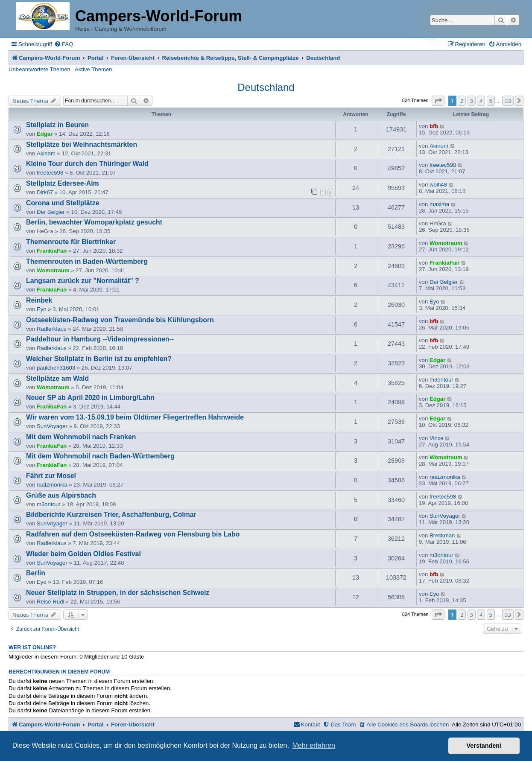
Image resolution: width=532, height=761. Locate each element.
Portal (95, 58)
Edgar (45, 134)
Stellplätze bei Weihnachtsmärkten (82, 144)
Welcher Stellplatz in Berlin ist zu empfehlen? (99, 359)
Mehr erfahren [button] (314, 745)
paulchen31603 (56, 368)
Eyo (42, 309)
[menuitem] (64, 44)
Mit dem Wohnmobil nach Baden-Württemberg (100, 456)
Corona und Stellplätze (63, 203)
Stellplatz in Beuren (57, 125)
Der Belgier (51, 212)
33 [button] (508, 101)
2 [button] (462, 101)
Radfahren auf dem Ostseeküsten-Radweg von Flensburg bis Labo (133, 534)
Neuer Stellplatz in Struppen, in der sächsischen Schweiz (118, 593)
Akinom (46, 153)
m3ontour (441, 380)
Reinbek (39, 300)
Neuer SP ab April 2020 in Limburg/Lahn (90, 398)
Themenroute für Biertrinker (71, 242)
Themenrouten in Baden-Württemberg (87, 261)
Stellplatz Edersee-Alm (63, 183)
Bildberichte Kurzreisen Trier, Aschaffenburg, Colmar (111, 515)
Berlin (36, 573)
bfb (434, 126)
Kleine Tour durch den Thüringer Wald (87, 164)
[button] (438, 101)
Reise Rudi (51, 602)
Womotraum (446, 243)
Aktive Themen (94, 69)
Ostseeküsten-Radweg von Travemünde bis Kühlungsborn (120, 320)
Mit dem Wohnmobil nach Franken (81, 437)
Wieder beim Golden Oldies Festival (83, 554)
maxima (439, 204)
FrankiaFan (52, 251)
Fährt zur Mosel (51, 476)
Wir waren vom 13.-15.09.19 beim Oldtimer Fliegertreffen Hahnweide (135, 417)
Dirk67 (45, 192)
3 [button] (472, 101)
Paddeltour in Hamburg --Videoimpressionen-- (100, 339)
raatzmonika (52, 485)
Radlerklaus (52, 329)
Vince (437, 438)
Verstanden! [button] (484, 746)
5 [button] (491, 101)
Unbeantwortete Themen (39, 69)
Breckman (442, 535)
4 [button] (481, 101)
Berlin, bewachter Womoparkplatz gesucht (94, 222)
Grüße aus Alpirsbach (61, 495)
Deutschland (266, 87)
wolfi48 (438, 185)
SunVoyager (52, 426)
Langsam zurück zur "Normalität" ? (83, 281)
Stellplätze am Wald (57, 378)
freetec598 (50, 173)
